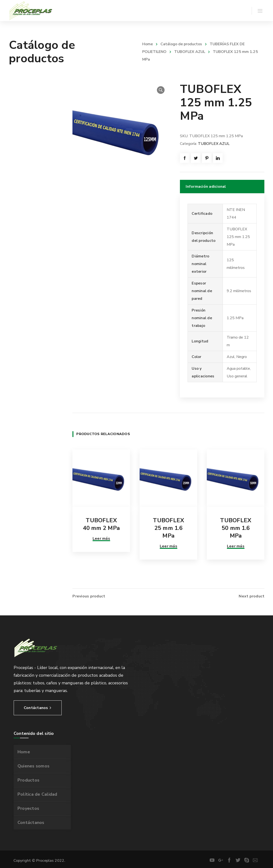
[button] (161, 90)
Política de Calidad (37, 793)
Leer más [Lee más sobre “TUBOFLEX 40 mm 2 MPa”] (101, 539)
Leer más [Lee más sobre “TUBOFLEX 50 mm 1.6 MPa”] (236, 546)
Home (148, 44)
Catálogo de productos (181, 44)
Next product (252, 595)
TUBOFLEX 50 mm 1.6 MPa (236, 528)
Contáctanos (31, 821)
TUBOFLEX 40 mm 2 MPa (101, 524)
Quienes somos (33, 765)
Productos (28, 779)
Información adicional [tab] (206, 187)
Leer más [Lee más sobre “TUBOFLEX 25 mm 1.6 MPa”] (169, 546)
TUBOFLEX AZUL (190, 52)
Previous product (89, 595)
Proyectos (28, 807)
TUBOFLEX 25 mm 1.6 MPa (168, 528)
